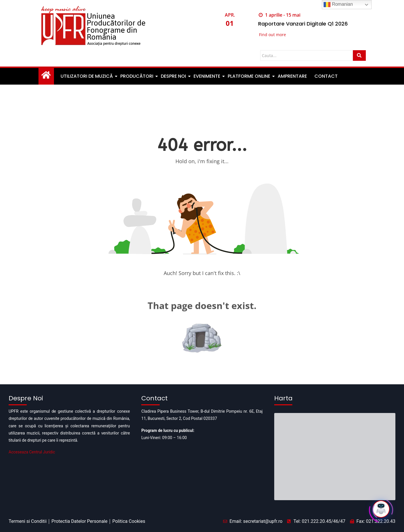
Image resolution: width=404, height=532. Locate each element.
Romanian (338, 5)
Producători (137, 76)
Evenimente (207, 76)
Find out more (272, 35)
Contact (326, 76)
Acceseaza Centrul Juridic (32, 452)
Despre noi (174, 76)
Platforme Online (249, 76)
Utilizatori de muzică (87, 76)
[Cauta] (306, 55)
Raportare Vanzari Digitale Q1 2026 (303, 24)
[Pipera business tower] (335, 436)
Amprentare (292, 76)
